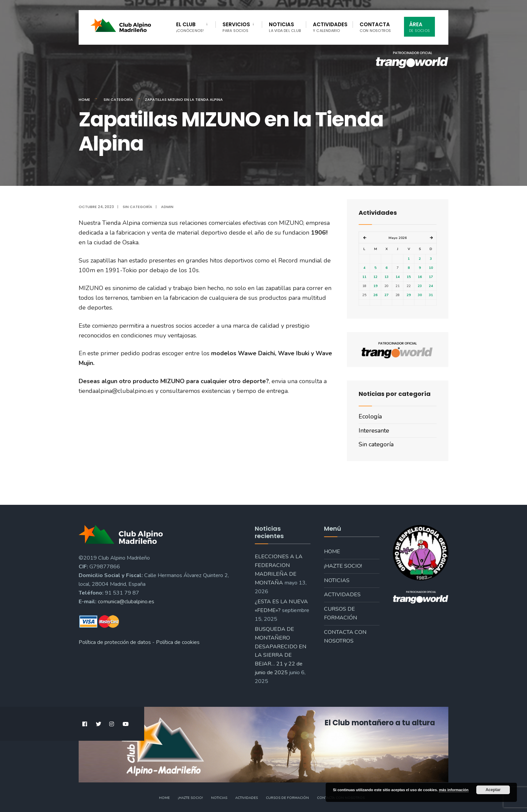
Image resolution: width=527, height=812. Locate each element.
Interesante (374, 431)
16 (420, 277)
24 (431, 286)
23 (420, 286)
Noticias (285, 27)
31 (431, 295)
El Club (190, 27)
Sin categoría (118, 99)
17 (431, 277)
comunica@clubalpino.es (126, 602)
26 (375, 295)
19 (375, 286)
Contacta (375, 27)
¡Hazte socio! (343, 566)
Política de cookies (178, 642)
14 (398, 277)
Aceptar (493, 790)
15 (409, 277)
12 (375, 277)
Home (84, 99)
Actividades (330, 27)
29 (409, 295)
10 (431, 268)
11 (364, 277)
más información (454, 790)
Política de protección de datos (115, 642)
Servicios (236, 27)
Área (419, 27)
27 (387, 295)
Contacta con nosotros (345, 637)
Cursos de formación (341, 613)
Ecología (370, 416)
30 (420, 295)
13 (387, 277)
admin (167, 207)
